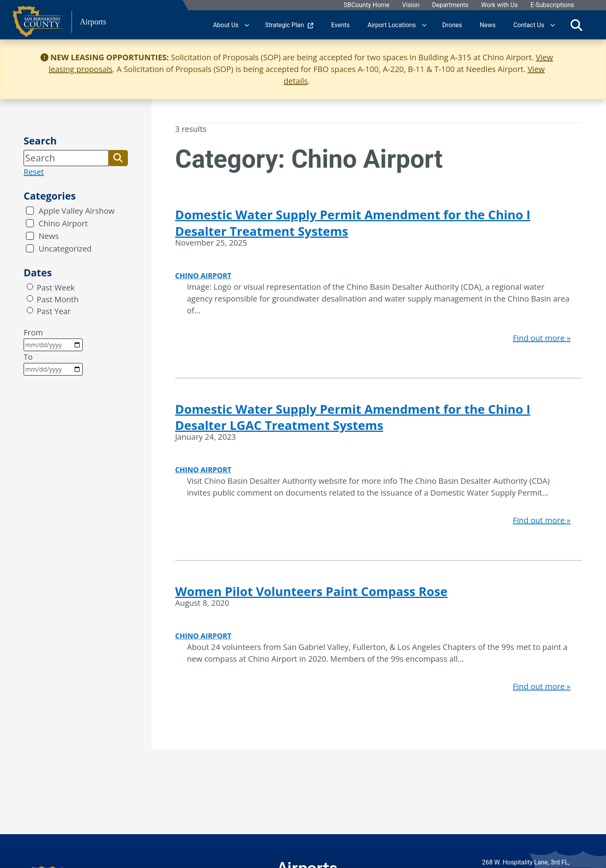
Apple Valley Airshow (77, 211)
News (49, 236)
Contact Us (529, 25)
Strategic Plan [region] (289, 25)
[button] (118, 158)
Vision (410, 5)
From (53, 339)
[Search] (66, 158)
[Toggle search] (576, 25)
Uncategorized (65, 249)
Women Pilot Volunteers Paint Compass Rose (311, 591)
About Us (226, 25)
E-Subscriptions (552, 5)
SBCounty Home (367, 5)
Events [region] (340, 25)
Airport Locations (392, 25)
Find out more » (542, 338)
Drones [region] (452, 25)
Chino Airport (63, 223)
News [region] (488, 25)
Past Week (55, 288)
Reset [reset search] (34, 172)
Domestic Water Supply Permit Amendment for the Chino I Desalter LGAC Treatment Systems (353, 417)
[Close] (588, 57)
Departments (450, 5)
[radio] (30, 287)
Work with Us (499, 5)
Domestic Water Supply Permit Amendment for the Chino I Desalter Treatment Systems (353, 223)
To (53, 364)
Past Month (58, 299)
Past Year (54, 311)
